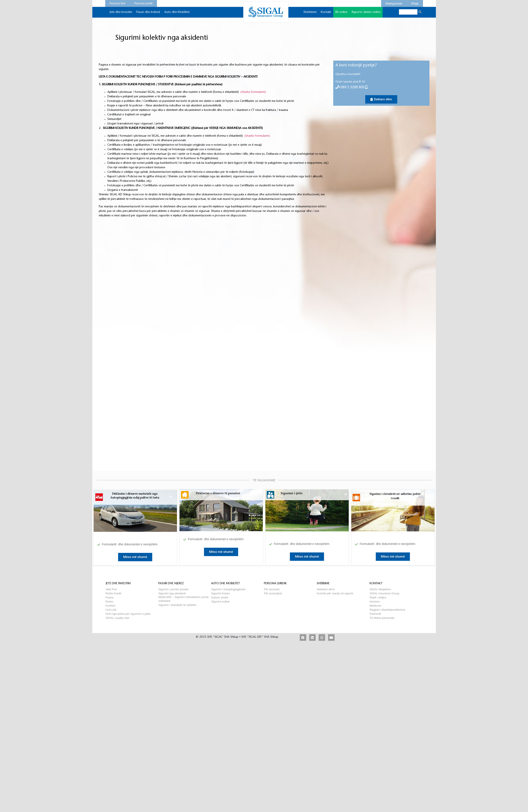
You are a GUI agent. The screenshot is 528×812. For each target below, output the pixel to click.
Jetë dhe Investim (121, 14)
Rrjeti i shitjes (378, 597)
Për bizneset (272, 589)
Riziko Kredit (113, 593)
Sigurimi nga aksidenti (172, 593)
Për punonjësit (273, 593)
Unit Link (111, 610)
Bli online (341, 14)
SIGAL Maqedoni (380, 589)
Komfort (111, 606)
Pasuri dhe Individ (148, 14)
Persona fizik (117, 3)
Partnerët (375, 614)
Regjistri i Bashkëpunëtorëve (387, 610)
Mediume (375, 606)
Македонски (394, 3)
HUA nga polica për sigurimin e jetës (128, 614)
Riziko (109, 602)
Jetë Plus (111, 589)
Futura (110, 597)
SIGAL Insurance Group (384, 593)
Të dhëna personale (382, 618)
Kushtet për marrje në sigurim (335, 593)
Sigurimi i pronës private (173, 589)
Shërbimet (310, 14)
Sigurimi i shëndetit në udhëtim (177, 605)
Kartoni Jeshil (219, 597)
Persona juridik (143, 3)
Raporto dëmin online (366, 12)
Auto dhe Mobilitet (177, 14)
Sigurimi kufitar (220, 602)
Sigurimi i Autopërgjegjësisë (228, 589)
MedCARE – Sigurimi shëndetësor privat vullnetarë (183, 597)
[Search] (420, 12)
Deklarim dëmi (326, 589)
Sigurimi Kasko (220, 593)
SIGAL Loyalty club (117, 618)
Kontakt (326, 14)
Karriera (374, 602)
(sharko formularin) (253, 92)
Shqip (415, 3)
